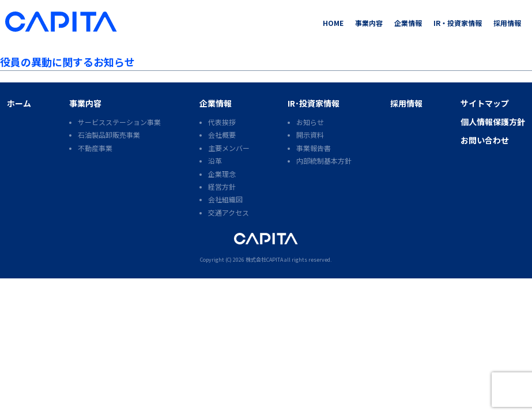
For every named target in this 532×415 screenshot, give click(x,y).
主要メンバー (229, 148)
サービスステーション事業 (119, 122)
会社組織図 (225, 199)
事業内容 (369, 23)
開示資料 (310, 135)
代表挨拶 (222, 122)
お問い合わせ (485, 140)
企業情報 (408, 23)
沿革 (215, 161)
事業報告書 (314, 148)
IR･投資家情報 (314, 103)
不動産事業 (95, 148)
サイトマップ (485, 103)
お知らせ (310, 122)
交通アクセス (229, 212)
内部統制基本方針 (324, 161)
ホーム (19, 103)
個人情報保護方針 (493, 122)
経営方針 (222, 186)
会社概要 (222, 135)
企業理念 (222, 174)
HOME (333, 23)
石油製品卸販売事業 (109, 135)
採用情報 (507, 23)
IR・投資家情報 (458, 23)
